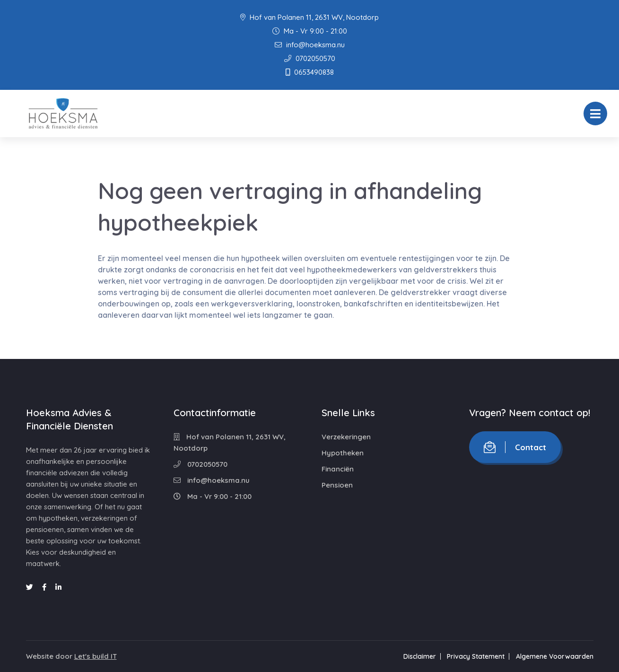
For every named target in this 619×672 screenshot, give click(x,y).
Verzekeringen (346, 437)
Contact (515, 447)
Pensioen (337, 485)
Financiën (338, 469)
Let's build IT (96, 656)
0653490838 (310, 72)
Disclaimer (419, 656)
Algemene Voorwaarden (555, 656)
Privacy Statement (476, 656)
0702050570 (310, 58)
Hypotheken (343, 453)
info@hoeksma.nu (310, 45)
